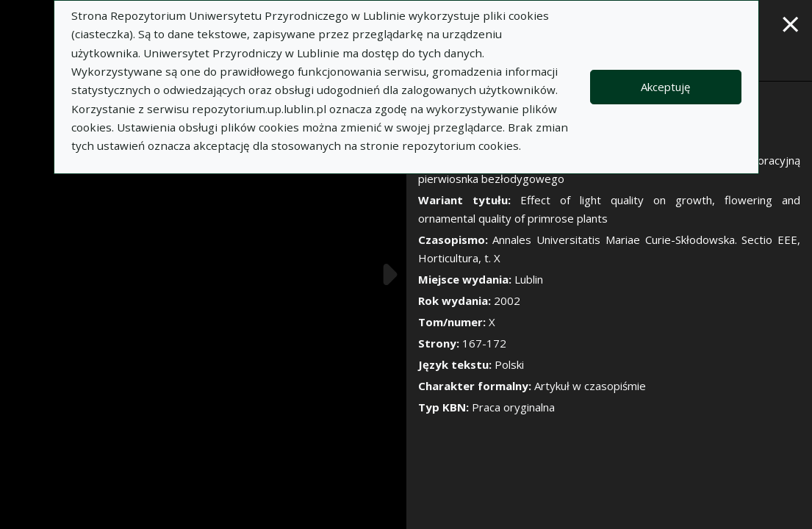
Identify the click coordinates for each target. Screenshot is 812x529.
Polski (509, 364)
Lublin (529, 279)
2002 (507, 301)
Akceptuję (665, 87)
